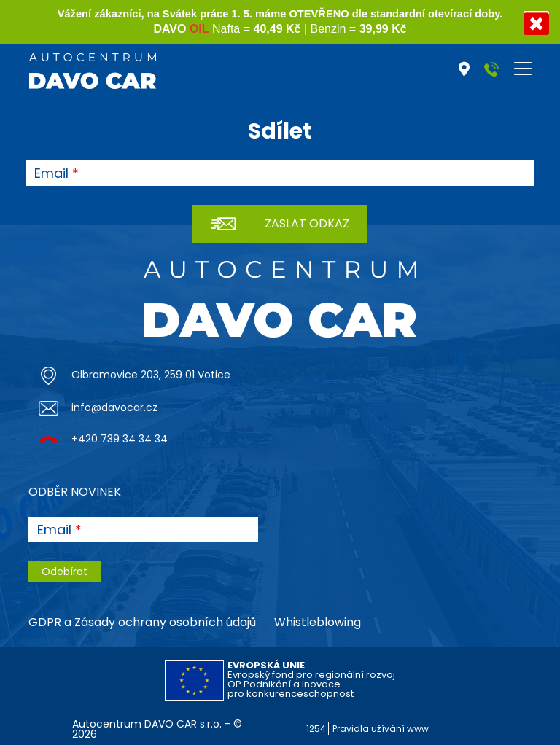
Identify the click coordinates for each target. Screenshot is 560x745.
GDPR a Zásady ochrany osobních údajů (142, 622)
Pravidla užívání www (381, 729)
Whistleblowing (318, 622)
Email (51, 173)
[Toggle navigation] (523, 69)
